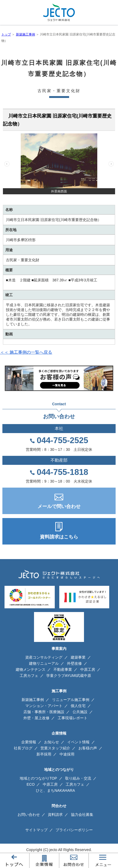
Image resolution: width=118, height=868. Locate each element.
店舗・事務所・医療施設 (44, 712)
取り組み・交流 (78, 778)
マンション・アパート (44, 706)
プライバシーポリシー (74, 830)
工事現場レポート (73, 718)
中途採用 (67, 754)
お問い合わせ (29, 815)
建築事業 (78, 657)
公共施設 (80, 712)
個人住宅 (78, 706)
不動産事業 (63, 669)
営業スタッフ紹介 (55, 748)
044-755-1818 (62, 472)
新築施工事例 (26, 34)
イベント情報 (78, 742)
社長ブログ (23, 748)
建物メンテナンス (31, 669)
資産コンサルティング (44, 657)
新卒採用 (44, 754)
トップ (6, 34)
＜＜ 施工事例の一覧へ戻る (26, 352)
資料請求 (55, 815)
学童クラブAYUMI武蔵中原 (69, 676)
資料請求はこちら (59, 537)
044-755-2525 (62, 440)
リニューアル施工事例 (71, 700)
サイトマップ (36, 830)
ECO (31, 784)
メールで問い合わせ (59, 506)
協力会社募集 (82, 815)
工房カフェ (29, 676)
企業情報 (29, 742)
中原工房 (88, 669)
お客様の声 (88, 748)
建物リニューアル (44, 663)
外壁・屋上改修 (36, 718)
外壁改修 (74, 663)
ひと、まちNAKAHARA (55, 790)
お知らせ (52, 742)
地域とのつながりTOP (38, 778)
